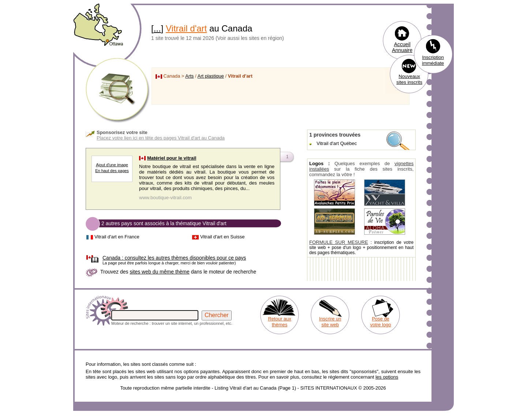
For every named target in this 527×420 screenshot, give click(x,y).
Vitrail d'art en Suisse (222, 237)
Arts (189, 76)
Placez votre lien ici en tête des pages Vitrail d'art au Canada (161, 138)
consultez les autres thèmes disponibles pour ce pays (174, 258)
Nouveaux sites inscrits (409, 79)
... (157, 28)
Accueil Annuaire (402, 47)
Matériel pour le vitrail (172, 158)
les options (387, 377)
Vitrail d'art (186, 28)
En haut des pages (112, 171)
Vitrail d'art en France (117, 237)
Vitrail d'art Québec (337, 143)
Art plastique (211, 76)
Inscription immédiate (433, 60)
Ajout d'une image (112, 165)
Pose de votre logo (380, 322)
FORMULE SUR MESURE (339, 242)
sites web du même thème (159, 272)
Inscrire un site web (330, 322)
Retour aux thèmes (280, 322)
